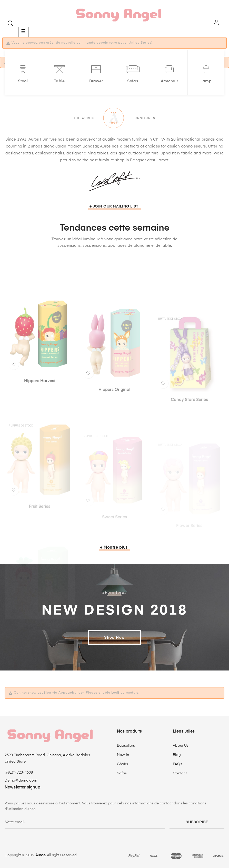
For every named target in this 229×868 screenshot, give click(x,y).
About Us (181, 746)
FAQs (177, 764)
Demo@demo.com (21, 781)
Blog (177, 755)
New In (123, 755)
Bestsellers (126, 746)
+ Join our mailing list (114, 206)
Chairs (123, 764)
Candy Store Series (189, 437)
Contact (180, 773)
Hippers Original (114, 432)
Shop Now (114, 638)
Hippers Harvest (40, 425)
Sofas (122, 773)
